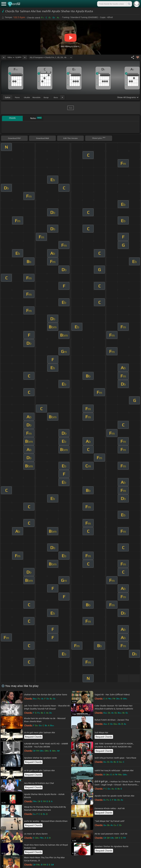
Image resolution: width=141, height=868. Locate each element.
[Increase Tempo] (25, 57)
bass (56, 97)
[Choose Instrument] (62, 97)
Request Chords (33, 737)
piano (17, 97)
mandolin (36, 97)
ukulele (27, 97)
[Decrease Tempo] (4, 57)
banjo (46, 97)
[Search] (129, 4)
